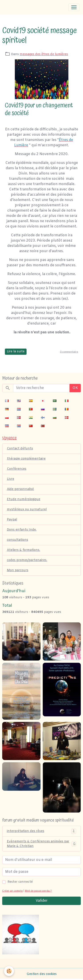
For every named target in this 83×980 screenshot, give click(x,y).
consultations (17, 540)
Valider (42, 901)
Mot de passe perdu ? (38, 891)
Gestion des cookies (42, 974)
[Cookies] (9, 971)
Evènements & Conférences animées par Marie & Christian (41, 844)
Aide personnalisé (20, 489)
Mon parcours (18, 570)
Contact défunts (20, 449)
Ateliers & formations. (23, 550)
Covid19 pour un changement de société (39, 109)
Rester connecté (20, 882)
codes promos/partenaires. (27, 560)
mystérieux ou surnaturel (27, 510)
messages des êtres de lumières (44, 54)
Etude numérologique (24, 499)
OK (75, 388)
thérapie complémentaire (26, 459)
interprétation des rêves (41, 831)
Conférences (17, 469)
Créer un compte (13, 891)
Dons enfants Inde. (22, 530)
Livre (11, 479)
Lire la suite (16, 352)
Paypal (12, 520)
